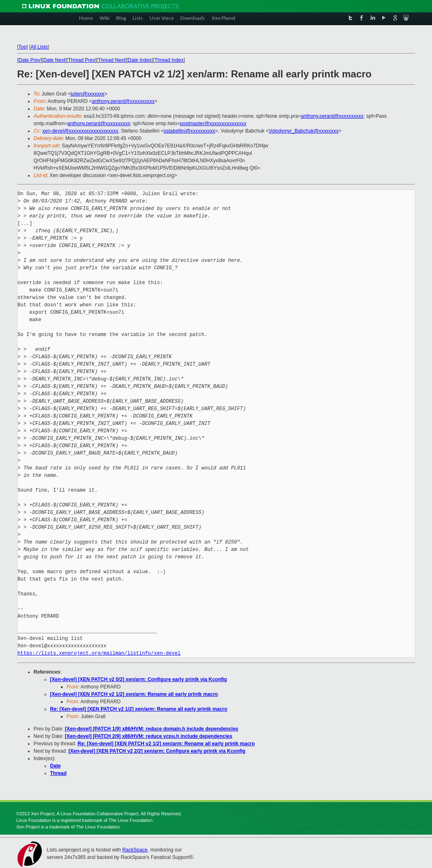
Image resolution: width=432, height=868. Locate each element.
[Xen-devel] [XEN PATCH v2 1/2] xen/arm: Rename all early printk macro (134, 694)
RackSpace (135, 850)
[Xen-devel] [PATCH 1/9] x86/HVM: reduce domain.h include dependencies (152, 729)
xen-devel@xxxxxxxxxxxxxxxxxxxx (80, 131)
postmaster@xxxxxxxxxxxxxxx (213, 124)
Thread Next (112, 60)
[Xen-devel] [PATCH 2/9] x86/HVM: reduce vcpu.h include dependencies (149, 736)
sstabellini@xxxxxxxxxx (189, 131)
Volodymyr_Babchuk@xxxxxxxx (304, 131)
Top (22, 47)
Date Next (54, 60)
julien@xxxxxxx (87, 94)
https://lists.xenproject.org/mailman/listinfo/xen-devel (99, 653)
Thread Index (169, 60)
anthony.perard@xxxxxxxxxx (123, 101)
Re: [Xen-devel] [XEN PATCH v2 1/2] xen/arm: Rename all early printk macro (139, 709)
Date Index (140, 60)
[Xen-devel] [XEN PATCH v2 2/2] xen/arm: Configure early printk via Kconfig (157, 751)
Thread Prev (82, 60)
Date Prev (29, 60)
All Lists (39, 47)
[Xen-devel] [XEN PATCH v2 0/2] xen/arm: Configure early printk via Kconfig (139, 679)
